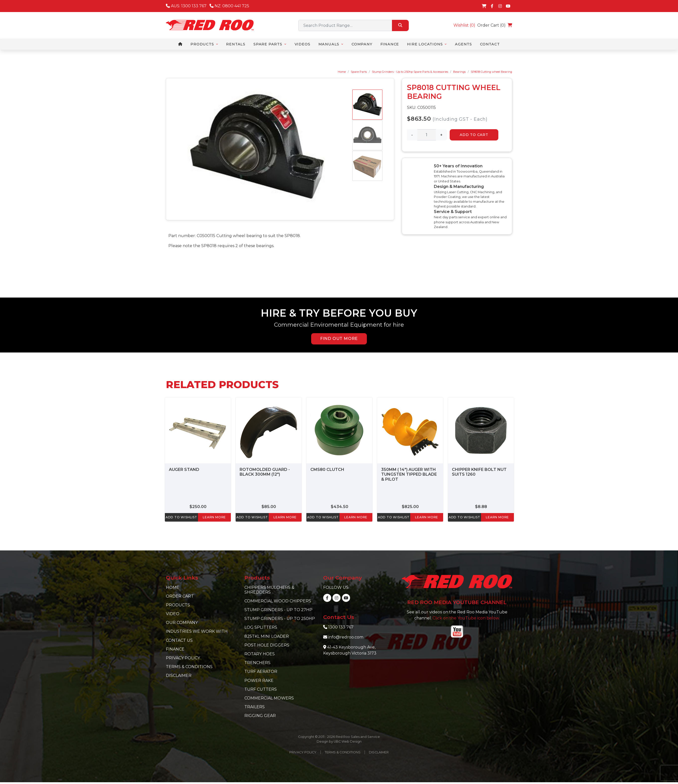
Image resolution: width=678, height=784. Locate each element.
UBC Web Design (348, 741)
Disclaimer (179, 675)
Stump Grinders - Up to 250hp (280, 619)
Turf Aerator (261, 671)
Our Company (182, 623)
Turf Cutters (261, 689)
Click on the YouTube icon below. (466, 618)
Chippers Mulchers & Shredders (269, 590)
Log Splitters (261, 627)
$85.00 (269, 507)
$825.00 (410, 507)
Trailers (255, 707)
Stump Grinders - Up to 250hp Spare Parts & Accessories (410, 72)
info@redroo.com (346, 637)
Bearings (459, 72)
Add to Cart (474, 135)
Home (342, 72)
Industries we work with (197, 631)
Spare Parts (359, 72)
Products (178, 605)
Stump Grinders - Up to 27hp (278, 610)
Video (173, 614)
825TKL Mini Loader (267, 636)
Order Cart (180, 596)
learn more (214, 517)
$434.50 (340, 507)
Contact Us (179, 640)
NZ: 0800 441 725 (229, 6)
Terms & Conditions (189, 667)
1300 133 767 (341, 627)
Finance (175, 649)
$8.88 (481, 507)
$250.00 (198, 507)
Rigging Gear (260, 716)
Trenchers (257, 663)
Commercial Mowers (269, 698)
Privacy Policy (183, 658)
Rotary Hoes (260, 654)
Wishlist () (464, 25)
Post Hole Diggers (267, 645)
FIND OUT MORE (339, 339)
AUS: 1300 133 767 (186, 6)
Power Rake (259, 681)
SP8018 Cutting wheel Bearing (491, 72)
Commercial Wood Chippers (278, 601)
